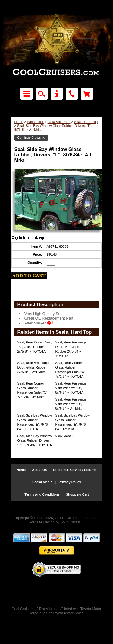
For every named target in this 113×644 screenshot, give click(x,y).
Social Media (42, 482)
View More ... (65, 436)
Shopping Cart (77, 495)
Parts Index (35, 122)
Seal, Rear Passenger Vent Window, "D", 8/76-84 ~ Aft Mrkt (72, 404)
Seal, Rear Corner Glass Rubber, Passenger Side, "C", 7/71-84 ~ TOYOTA (71, 370)
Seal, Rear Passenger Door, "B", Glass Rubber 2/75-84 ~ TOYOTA (72, 349)
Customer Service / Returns (75, 470)
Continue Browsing (31, 137)
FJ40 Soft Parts (59, 122)
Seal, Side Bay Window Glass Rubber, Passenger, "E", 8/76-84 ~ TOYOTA (35, 422)
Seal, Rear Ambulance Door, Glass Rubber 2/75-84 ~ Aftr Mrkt (34, 367)
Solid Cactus (70, 522)
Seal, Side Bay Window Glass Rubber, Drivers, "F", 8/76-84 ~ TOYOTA (35, 440)
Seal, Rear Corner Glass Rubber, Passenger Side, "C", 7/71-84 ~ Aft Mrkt (33, 390)
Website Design (42, 522)
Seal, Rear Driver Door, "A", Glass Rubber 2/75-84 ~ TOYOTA (35, 347)
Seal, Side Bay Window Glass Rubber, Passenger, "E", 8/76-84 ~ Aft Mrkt (73, 422)
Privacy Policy (70, 482)
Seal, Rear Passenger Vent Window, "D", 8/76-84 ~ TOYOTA (72, 388)
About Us (39, 470)
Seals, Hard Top (86, 122)
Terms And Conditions (42, 495)
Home (19, 122)
